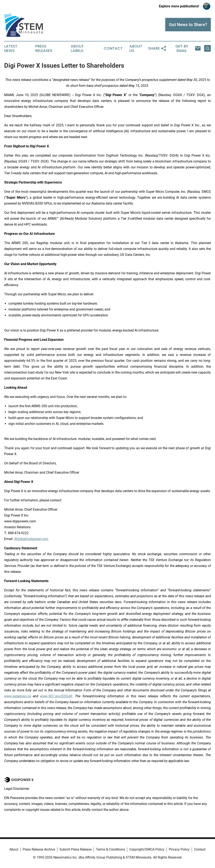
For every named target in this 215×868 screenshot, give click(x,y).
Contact (113, 48)
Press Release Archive (39, 849)
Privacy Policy (179, 849)
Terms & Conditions (110, 849)
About (14, 849)
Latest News (11, 49)
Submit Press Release (75, 849)
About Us (136, 49)
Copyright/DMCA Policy (147, 849)
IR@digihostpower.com (31, 539)
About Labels (77, 49)
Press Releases (44, 49)
